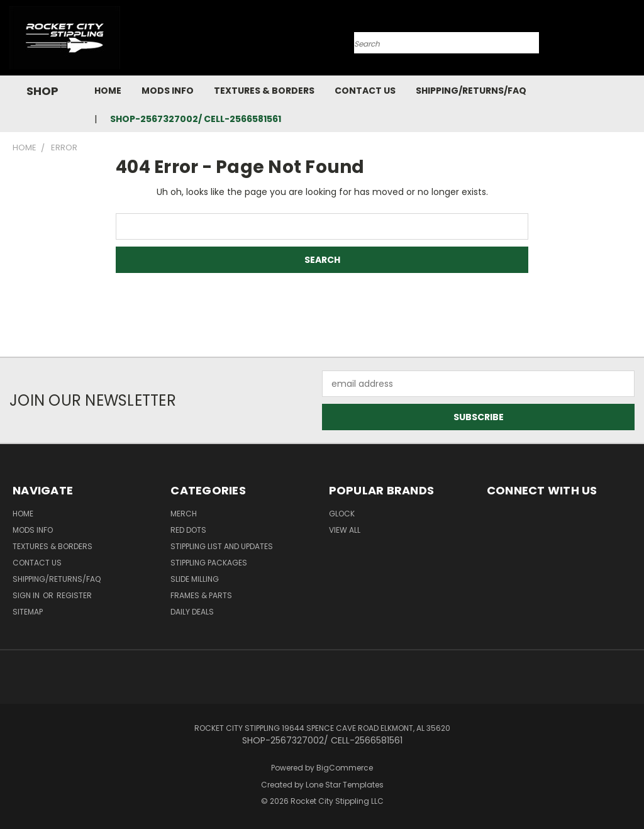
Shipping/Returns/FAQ (471, 91)
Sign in (27, 595)
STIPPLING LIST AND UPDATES (222, 546)
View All (345, 530)
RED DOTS (188, 530)
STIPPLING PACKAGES (209, 563)
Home (108, 91)
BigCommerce (345, 768)
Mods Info (168, 91)
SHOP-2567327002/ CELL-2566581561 (196, 119)
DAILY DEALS (192, 612)
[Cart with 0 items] (631, 41)
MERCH (184, 514)
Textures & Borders (264, 91)
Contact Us (365, 91)
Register (74, 595)
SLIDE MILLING (195, 579)
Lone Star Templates (345, 785)
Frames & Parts (201, 595)
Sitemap (28, 612)
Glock (342, 514)
